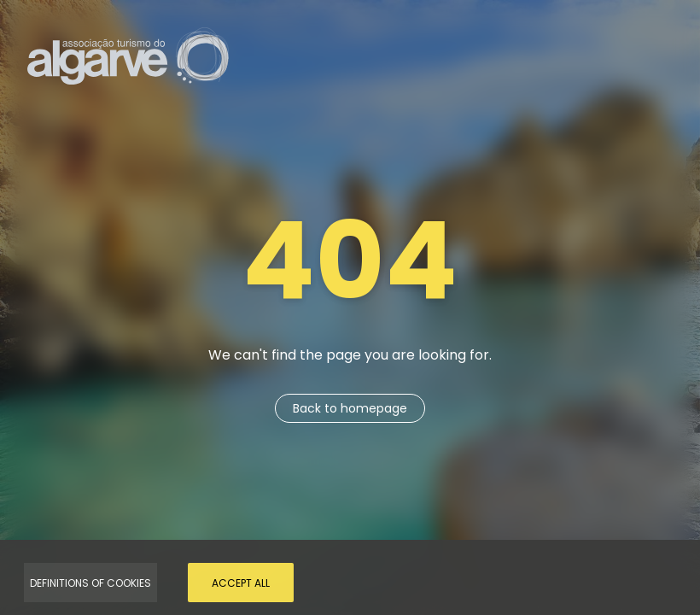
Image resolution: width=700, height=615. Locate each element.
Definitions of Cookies (90, 583)
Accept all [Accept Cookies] (241, 583)
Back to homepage (350, 408)
